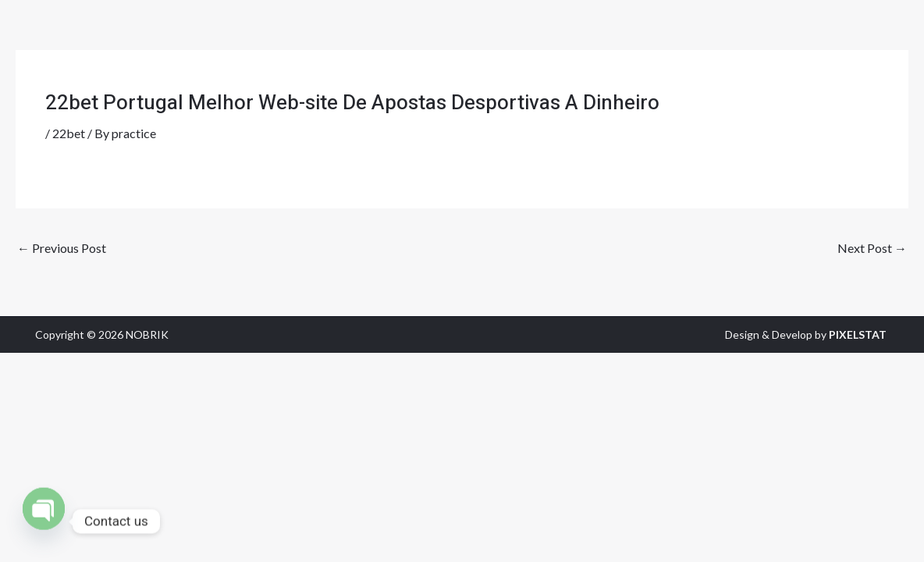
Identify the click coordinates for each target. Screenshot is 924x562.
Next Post (872, 248)
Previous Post (62, 248)
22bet (69, 133)
